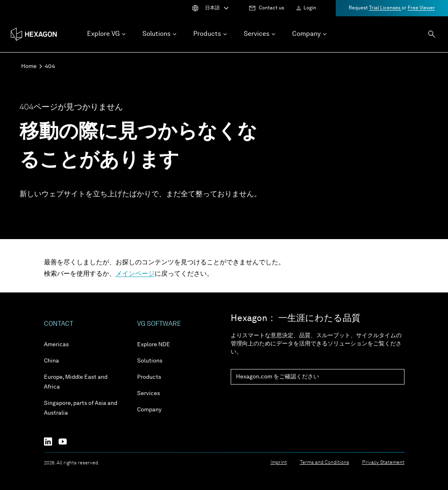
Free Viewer (421, 8)
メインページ (135, 274)
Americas (56, 345)
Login (310, 8)
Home (29, 66)
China (51, 361)
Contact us (271, 8)
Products (149, 377)
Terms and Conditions (325, 463)
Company (149, 410)
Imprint (279, 463)
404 (50, 66)
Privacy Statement (383, 463)
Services (149, 393)
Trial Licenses (385, 8)
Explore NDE (154, 345)
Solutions (150, 361)
